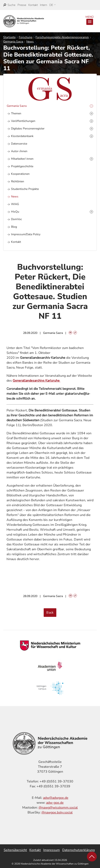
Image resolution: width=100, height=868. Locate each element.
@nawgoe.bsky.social (57, 812)
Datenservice (19, 144)
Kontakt (33, 5)
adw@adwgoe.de (56, 798)
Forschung (26, 37)
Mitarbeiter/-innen (22, 159)
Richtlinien (18, 181)
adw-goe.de (55, 803)
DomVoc (16, 219)
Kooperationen (20, 174)
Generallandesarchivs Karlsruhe (37, 381)
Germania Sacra (13, 42)
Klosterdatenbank (22, 136)
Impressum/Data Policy (26, 234)
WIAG (15, 204)
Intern (44, 5)
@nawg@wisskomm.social (58, 808)
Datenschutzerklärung (78, 850)
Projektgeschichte (22, 166)
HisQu (15, 212)
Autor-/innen (19, 151)
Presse (22, 5)
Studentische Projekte (25, 189)
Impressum (52, 850)
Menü (90, 20)
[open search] (9, 5)
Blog (14, 227)
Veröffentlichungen (23, 121)
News (30, 42)
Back (50, 613)
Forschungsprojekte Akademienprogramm (62, 37)
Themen (16, 113)
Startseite (9, 37)
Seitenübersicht (15, 850)
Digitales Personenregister (28, 129)
